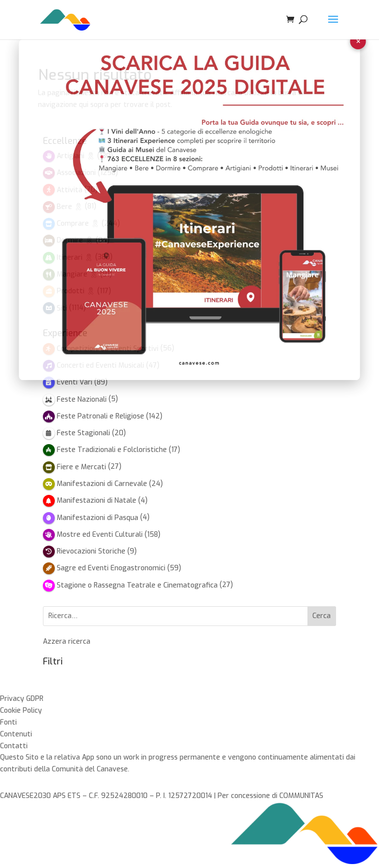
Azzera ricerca (67, 642)
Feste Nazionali (82, 399)
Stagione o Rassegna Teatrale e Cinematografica (137, 585)
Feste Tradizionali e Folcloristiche (112, 450)
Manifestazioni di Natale (96, 501)
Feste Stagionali (83, 433)
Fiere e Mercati (81, 467)
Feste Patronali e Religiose (100, 416)
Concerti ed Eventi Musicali (100, 365)
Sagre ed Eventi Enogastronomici (111, 568)
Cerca (322, 616)
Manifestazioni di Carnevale (102, 484)
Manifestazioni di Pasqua (97, 518)
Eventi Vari (75, 382)
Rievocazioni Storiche (91, 551)
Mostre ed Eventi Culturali (100, 535)
